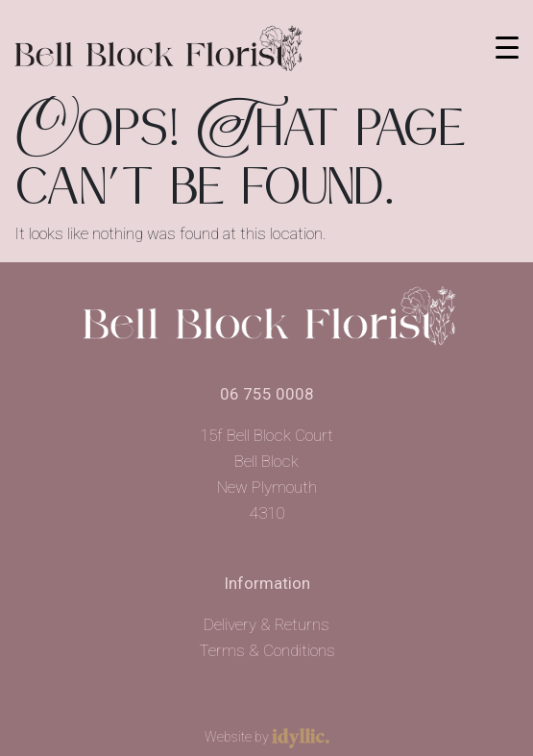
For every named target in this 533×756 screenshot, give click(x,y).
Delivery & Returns (266, 624)
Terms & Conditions (267, 650)
